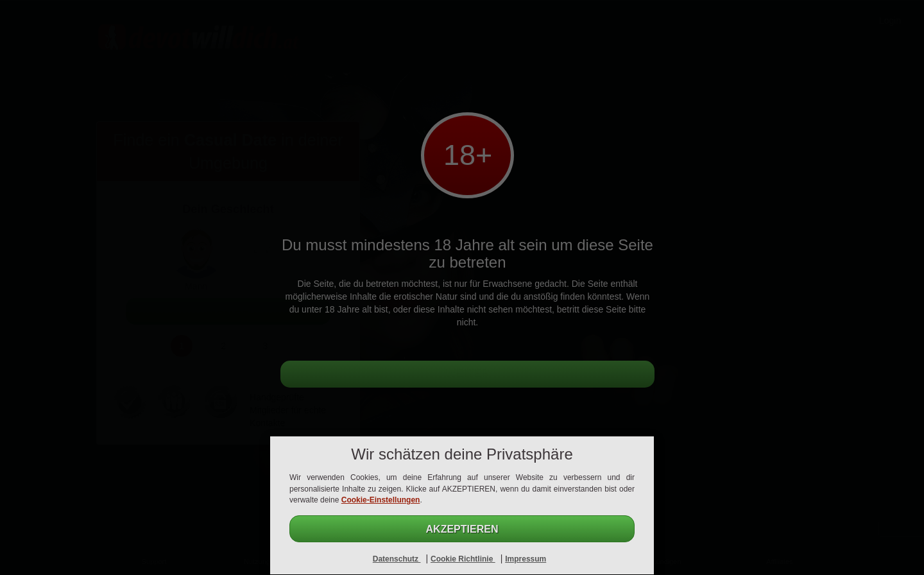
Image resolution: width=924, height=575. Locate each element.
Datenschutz (397, 559)
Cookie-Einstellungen (381, 500)
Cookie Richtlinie (463, 559)
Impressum (526, 559)
